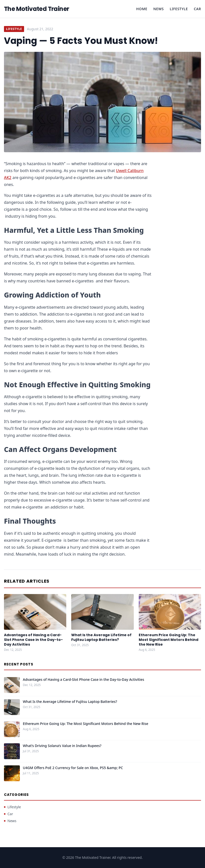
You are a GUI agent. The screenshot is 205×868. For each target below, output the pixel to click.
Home (142, 9)
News (159, 9)
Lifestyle (179, 9)
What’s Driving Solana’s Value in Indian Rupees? (62, 746)
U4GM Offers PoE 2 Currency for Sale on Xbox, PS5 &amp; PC (73, 768)
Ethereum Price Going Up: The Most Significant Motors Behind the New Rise (169, 640)
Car (197, 9)
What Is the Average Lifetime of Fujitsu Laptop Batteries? (101, 637)
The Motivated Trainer (36, 9)
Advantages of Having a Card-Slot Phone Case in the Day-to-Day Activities (33, 640)
